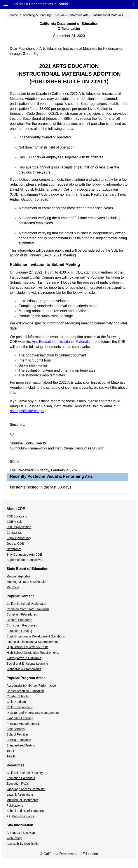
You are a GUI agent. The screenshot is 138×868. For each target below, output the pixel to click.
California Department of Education (41, 4)
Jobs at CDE (15, 544)
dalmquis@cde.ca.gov (27, 411)
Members (13, 587)
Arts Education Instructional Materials (61, 342)
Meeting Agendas (18, 576)
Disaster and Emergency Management (33, 713)
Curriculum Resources (22, 625)
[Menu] (6, 4)
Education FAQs (18, 784)
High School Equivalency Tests (27, 647)
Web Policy (14, 838)
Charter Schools (17, 696)
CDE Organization (19, 527)
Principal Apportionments (24, 724)
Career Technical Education (25, 691)
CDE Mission (15, 522)
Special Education (19, 740)
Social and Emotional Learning (27, 664)
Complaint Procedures (22, 614)
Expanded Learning (20, 718)
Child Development (19, 707)
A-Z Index (13, 833)
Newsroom (14, 549)
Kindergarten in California (24, 658)
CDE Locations (17, 516)
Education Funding (19, 631)
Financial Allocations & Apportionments (33, 642)
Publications (15, 805)
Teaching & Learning (37, 15)
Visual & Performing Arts (72, 15)
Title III (11, 756)
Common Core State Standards (28, 609)
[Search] (134, 4)
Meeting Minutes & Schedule (26, 582)
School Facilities (18, 734)
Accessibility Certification (23, 844)
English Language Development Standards (36, 636)
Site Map (29, 833)
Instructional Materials (108, 15)
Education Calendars (21, 778)
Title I (10, 751)
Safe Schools (16, 729)
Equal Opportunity (19, 538)
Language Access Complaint (26, 789)
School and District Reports (25, 811)
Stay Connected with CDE (24, 555)
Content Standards (19, 620)
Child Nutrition (16, 702)
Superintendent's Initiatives (25, 560)
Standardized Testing (21, 745)
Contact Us (14, 533)
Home (14, 15)
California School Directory (25, 773)
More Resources (23, 816)
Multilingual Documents (22, 800)
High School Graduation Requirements (33, 653)
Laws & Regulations (20, 795)
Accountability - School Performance (31, 685)
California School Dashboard (26, 604)
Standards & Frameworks (24, 669)
